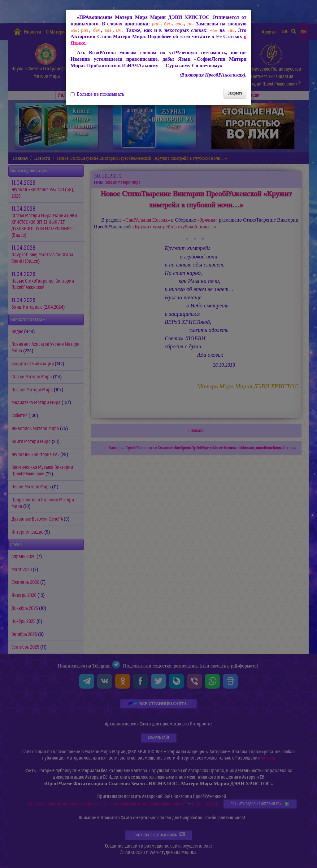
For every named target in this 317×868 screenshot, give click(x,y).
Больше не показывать (97, 94)
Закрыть (235, 93)
